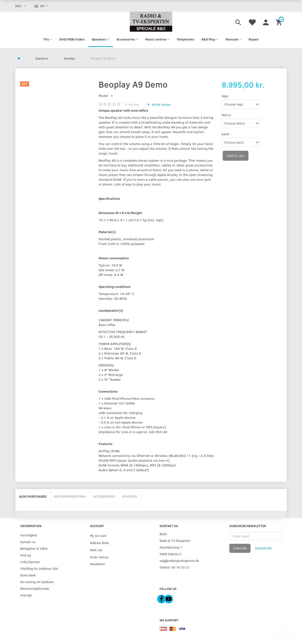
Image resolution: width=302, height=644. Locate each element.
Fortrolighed (29, 535)
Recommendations (70, 496)
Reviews (129, 496)
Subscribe (240, 548)
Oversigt (26, 595)
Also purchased (33, 496)
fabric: (227, 115)
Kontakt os (28, 542)
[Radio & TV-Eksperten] (151, 22)
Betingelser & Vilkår (34, 548)
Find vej (25, 555)
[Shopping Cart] (279, 22)
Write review (161, 104)
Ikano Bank (28, 575)
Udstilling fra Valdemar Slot (39, 568)
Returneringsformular (35, 588)
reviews (132, 104)
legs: (225, 96)
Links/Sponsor (30, 562)
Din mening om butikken (37, 582)
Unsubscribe (263, 548)
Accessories (104, 496)
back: (226, 134)
